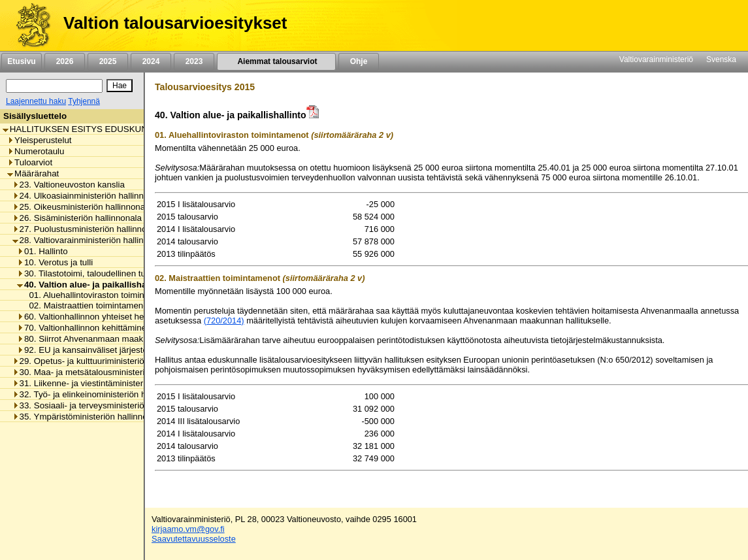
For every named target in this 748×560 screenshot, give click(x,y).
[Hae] (120, 86)
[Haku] (54, 86)
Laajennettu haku (36, 101)
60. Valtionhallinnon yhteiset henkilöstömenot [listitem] (107, 317)
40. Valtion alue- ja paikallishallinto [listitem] (92, 285)
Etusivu (21, 61)
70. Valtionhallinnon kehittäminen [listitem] (84, 328)
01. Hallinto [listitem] (42, 251)
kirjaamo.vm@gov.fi (188, 529)
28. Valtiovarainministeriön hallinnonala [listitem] (91, 240)
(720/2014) (224, 321)
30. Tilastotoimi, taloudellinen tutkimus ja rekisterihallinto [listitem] (129, 273)
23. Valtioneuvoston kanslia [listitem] (69, 185)
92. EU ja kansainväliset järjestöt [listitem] (84, 350)
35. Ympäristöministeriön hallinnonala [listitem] (88, 417)
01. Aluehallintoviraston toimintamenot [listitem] (99, 295)
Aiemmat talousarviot (276, 61)
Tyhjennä (84, 101)
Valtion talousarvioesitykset (175, 23)
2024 (151, 61)
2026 (65, 61)
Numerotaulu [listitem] (36, 151)
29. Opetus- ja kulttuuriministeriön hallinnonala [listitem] (105, 361)
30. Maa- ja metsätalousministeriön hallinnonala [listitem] (108, 372)
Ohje (359, 61)
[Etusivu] (28, 25)
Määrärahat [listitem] (33, 173)
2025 (108, 61)
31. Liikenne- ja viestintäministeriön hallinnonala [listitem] (108, 383)
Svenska (721, 59)
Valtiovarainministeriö (656, 59)
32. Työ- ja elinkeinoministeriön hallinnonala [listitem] (100, 394)
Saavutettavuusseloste (194, 539)
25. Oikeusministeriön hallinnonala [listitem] (82, 207)
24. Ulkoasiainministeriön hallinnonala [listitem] (89, 196)
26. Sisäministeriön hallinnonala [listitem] (77, 218)
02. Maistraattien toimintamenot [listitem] (86, 305)
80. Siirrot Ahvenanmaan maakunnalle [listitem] (94, 339)
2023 (194, 61)
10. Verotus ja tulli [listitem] (55, 262)
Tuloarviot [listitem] (30, 162)
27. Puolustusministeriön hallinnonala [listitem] (88, 229)
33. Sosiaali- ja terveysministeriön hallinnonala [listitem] (105, 405)
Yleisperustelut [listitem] (39, 140)
